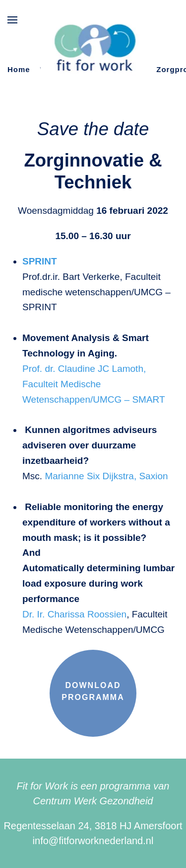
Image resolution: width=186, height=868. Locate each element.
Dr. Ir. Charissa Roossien (74, 614)
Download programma (93, 691)
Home (19, 69)
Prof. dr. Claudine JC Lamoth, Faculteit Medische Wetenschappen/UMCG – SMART (94, 384)
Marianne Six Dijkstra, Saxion (106, 476)
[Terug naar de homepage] (93, 49)
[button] (12, 20)
